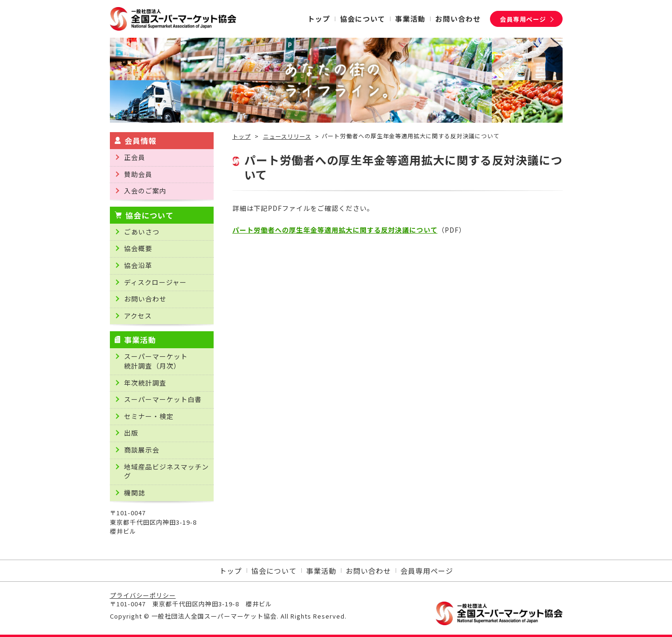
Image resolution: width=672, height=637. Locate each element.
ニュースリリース (287, 136)
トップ (242, 136)
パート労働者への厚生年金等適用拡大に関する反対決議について (335, 230)
